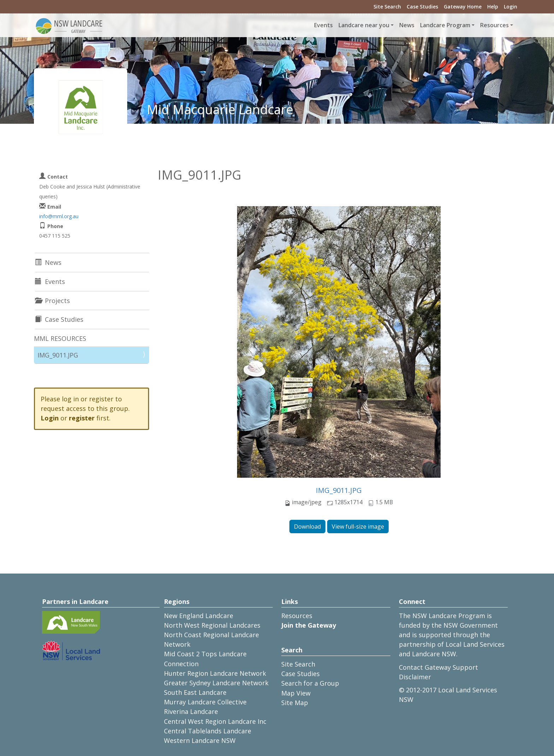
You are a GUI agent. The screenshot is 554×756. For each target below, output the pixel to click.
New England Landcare (199, 616)
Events (323, 25)
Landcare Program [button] (445, 25)
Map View (296, 693)
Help (493, 7)
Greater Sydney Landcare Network (216, 683)
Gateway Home (463, 7)
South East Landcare (195, 692)
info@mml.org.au (59, 216)
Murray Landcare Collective (205, 702)
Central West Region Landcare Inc (215, 721)
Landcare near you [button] (364, 25)
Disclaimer (415, 677)
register (82, 418)
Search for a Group (310, 683)
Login (511, 7)
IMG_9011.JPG (339, 490)
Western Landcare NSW (200, 740)
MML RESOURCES (60, 338)
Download (307, 527)
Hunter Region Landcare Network (215, 673)
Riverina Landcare (191, 711)
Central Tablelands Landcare (208, 731)
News (407, 25)
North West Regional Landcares (212, 625)
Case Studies (422, 7)
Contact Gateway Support (438, 667)
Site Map (295, 703)
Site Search (387, 7)
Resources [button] (494, 25)
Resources (297, 616)
